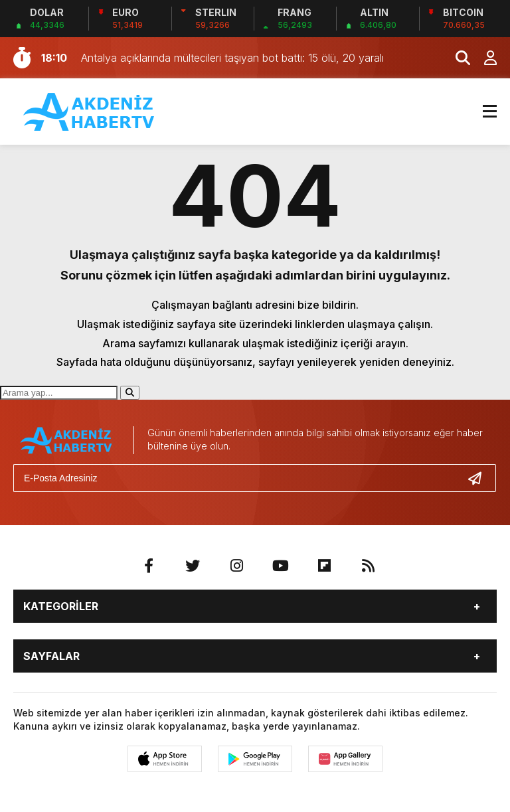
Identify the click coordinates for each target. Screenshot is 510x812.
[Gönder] (480, 478)
